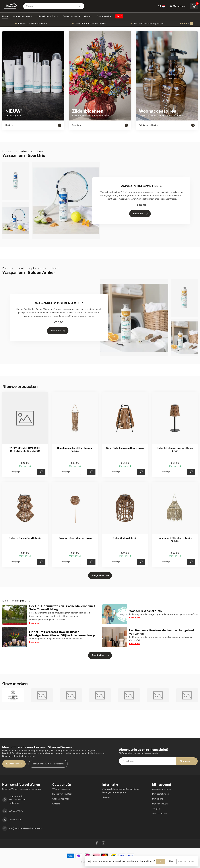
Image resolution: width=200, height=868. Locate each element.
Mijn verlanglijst (160, 804)
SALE (119, 16)
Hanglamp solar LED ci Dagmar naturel (75, 449)
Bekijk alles (100, 575)
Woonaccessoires (22, 16)
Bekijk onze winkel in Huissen (48, 764)
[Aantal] (33, 472)
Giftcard (88, 16)
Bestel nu (140, 214)
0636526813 (15, 820)
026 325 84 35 (16, 811)
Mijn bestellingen (161, 794)
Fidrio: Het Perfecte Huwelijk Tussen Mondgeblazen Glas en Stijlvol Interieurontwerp (62, 633)
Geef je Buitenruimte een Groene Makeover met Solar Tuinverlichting (62, 608)
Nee (171, 861)
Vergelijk (16, 472)
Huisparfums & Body (47, 16)
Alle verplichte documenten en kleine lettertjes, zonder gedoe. (121, 791)
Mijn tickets (158, 799)
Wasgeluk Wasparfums (145, 611)
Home (5, 16)
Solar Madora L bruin (125, 538)
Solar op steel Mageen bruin (75, 538)
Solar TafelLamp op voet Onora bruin (175, 449)
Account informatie (162, 789)
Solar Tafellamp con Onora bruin (125, 448)
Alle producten (160, 813)
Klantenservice (104, 16)
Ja (160, 861)
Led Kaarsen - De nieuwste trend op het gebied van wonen (162, 632)
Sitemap (106, 797)
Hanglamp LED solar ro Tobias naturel (175, 539)
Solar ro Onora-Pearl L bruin (25, 538)
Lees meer (34, 623)
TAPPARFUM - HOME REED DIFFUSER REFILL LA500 (25, 449)
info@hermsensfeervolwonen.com (25, 828)
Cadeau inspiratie (71, 16)
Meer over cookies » (187, 861)
